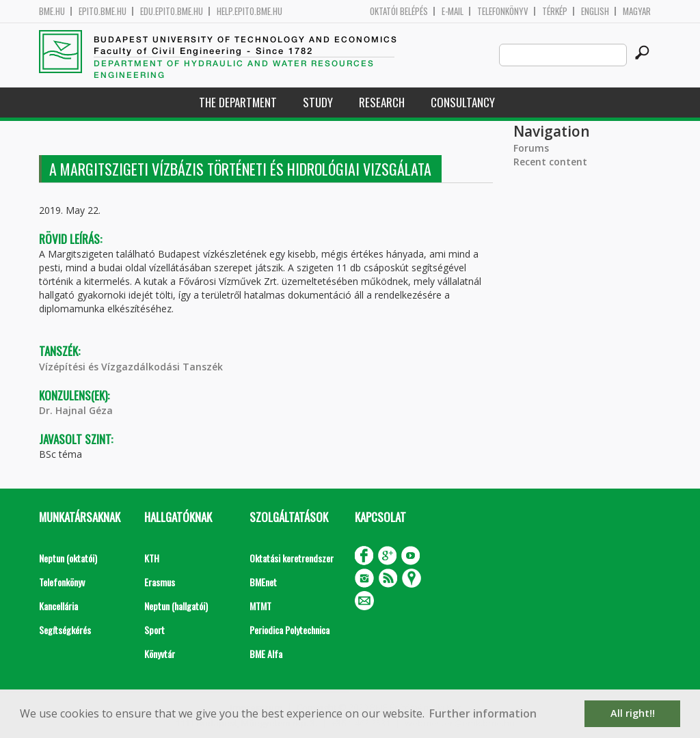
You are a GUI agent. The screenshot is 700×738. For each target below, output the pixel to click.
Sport (154, 630)
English (595, 11)
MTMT (260, 606)
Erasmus (160, 582)
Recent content (550, 162)
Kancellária (58, 606)
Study (318, 102)
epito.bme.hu (103, 11)
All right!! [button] (633, 713)
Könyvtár (160, 654)
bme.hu (52, 11)
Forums (531, 148)
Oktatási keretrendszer (292, 558)
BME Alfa (266, 654)
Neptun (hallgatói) (176, 606)
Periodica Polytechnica (290, 630)
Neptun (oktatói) (68, 558)
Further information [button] (483, 713)
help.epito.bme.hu (250, 11)
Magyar (637, 11)
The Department (238, 102)
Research (382, 102)
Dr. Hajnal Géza (76, 410)
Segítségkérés (65, 630)
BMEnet (263, 582)
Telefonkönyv (503, 11)
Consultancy (463, 102)
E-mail (453, 11)
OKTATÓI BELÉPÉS (399, 11)
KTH (152, 558)
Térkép (555, 11)
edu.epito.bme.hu (172, 11)
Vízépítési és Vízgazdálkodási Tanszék (131, 367)
